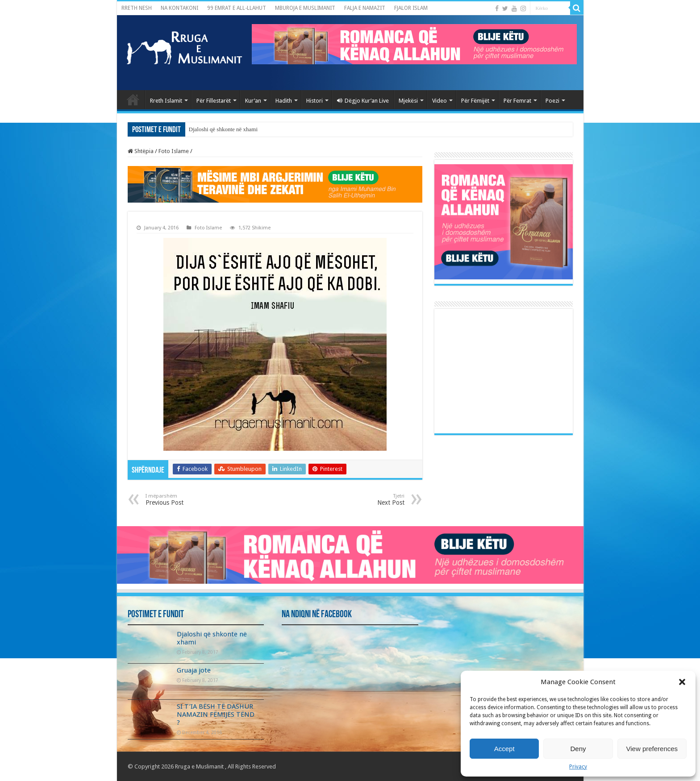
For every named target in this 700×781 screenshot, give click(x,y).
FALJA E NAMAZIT (365, 8)
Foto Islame (174, 151)
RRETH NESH (137, 8)
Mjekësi (408, 101)
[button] (682, 682)
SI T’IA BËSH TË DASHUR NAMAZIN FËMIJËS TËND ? (216, 715)
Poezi (552, 101)
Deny (578, 749)
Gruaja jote (194, 670)
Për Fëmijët (475, 101)
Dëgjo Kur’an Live (363, 101)
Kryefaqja (133, 100)
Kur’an (253, 101)
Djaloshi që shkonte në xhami (223, 129)
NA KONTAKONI (179, 8)
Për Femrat (517, 101)
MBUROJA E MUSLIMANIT (305, 8)
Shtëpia (141, 151)
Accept (504, 749)
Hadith (284, 101)
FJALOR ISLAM (411, 8)
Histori (315, 101)
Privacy (578, 767)
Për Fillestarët (214, 101)
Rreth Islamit (166, 101)
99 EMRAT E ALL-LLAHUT (237, 8)
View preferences (652, 749)
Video (440, 101)
